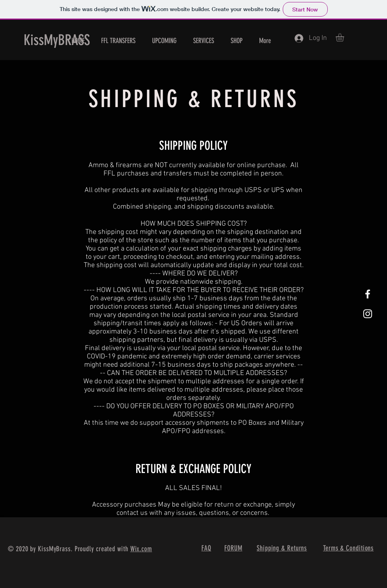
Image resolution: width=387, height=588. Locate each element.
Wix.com (141, 549)
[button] (345, 37)
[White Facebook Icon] (368, 294)
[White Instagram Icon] (368, 314)
